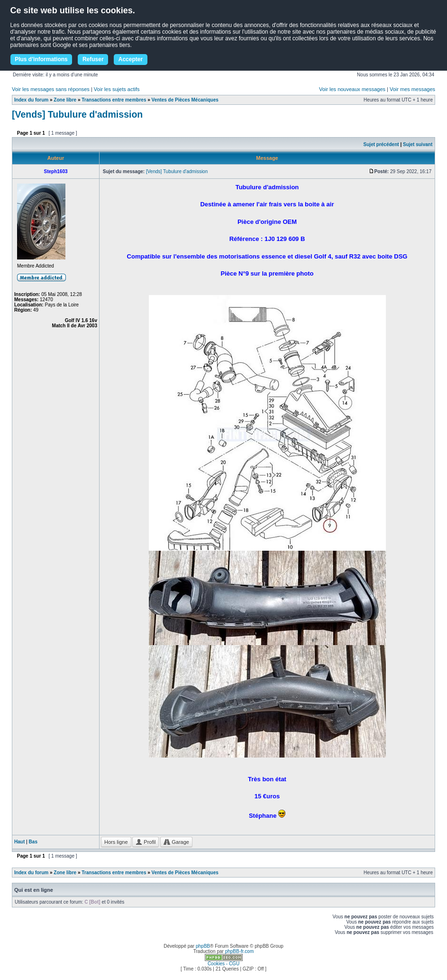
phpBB (203, 946)
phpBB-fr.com (240, 951)
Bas (33, 842)
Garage (176, 842)
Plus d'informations (41, 59)
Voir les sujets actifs (117, 89)
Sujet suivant (418, 144)
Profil (146, 842)
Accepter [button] (131, 59)
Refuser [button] (93, 59)
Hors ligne (116, 842)
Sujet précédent (381, 144)
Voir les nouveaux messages (352, 89)
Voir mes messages (412, 89)
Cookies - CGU (223, 964)
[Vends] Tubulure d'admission (77, 114)
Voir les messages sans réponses (51, 89)
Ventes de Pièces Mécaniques (185, 100)
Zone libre (65, 100)
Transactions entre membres (114, 100)
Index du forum (31, 100)
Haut (19, 842)
